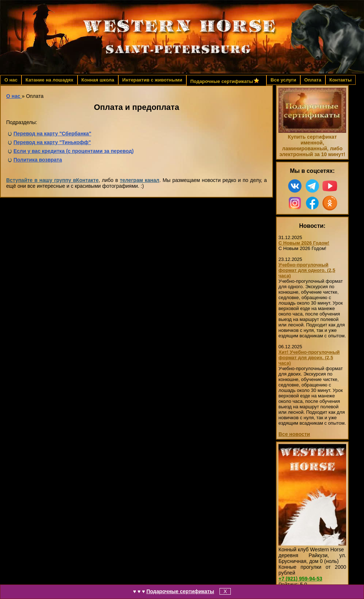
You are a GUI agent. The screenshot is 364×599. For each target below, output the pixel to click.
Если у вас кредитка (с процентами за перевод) (74, 151)
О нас (11, 80)
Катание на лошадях (49, 80)
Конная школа (98, 80)
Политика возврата (38, 160)
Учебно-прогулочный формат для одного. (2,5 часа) (307, 270)
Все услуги (283, 80)
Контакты (341, 80)
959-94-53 (300, 579)
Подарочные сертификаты (180, 591)
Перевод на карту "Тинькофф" (52, 142)
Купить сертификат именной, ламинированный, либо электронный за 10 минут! (312, 146)
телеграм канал (140, 180)
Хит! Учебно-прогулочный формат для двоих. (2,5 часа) (309, 358)
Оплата (313, 80)
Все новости (294, 434)
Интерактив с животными (152, 80)
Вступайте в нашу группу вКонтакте (52, 180)
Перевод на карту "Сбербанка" (52, 134)
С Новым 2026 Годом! (304, 243)
